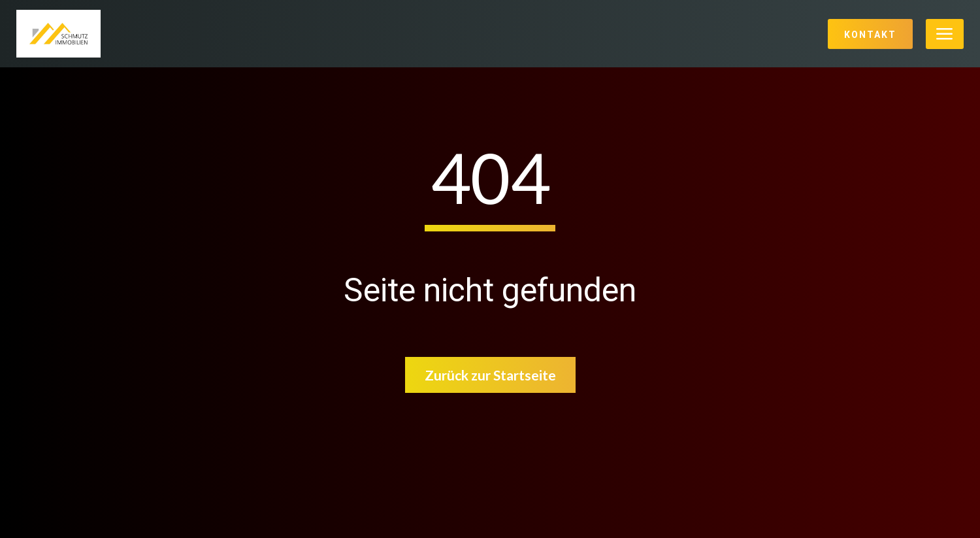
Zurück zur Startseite (490, 375)
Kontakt (870, 35)
